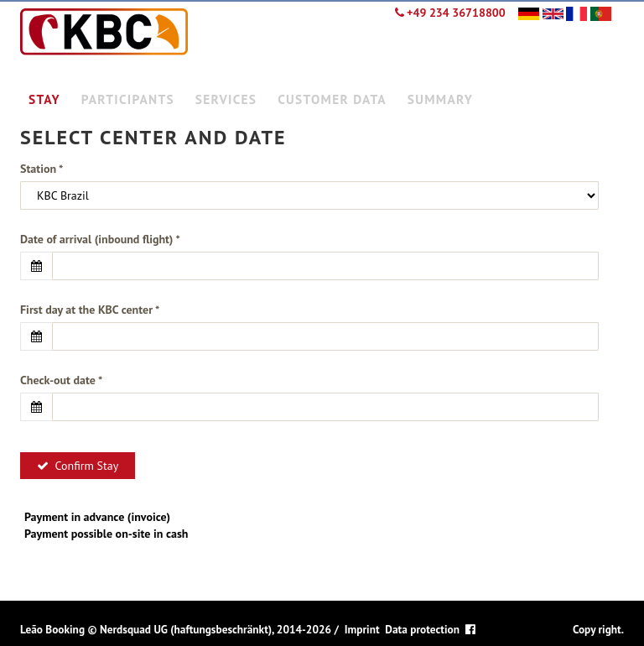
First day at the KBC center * (90, 310)
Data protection (422, 629)
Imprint (362, 629)
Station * (42, 169)
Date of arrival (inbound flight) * (100, 239)
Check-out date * (61, 380)
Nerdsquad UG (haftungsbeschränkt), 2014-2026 (216, 629)
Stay (44, 99)
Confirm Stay (78, 466)
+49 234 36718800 (450, 13)
